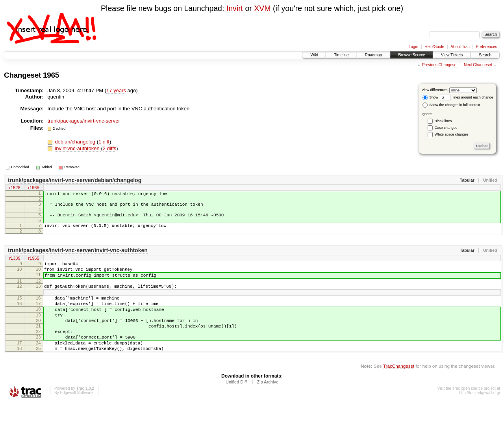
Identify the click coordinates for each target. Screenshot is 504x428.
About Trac (460, 47)
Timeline (341, 55)
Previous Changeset (440, 65)
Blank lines (443, 121)
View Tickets (452, 55)
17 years (116, 90)
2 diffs (109, 148)
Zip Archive (268, 407)
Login (413, 47)
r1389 (15, 264)
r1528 (15, 188)
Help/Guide (434, 47)
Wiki (314, 55)
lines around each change (467, 97)
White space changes (452, 134)
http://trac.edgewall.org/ (480, 418)
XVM (262, 8)
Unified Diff (236, 407)
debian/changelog (76, 142)
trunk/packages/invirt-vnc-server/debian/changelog (75, 180)
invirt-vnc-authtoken (78, 148)
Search (485, 55)
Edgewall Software (76, 418)
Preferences (487, 47)
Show (430, 97)
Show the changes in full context (451, 105)
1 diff (104, 142)
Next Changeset (478, 65)
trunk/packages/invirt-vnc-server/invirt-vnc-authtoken (78, 256)
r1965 (33, 188)
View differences (435, 90)
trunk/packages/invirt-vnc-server (84, 121)
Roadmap (373, 55)
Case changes (446, 128)
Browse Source (411, 55)
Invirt (235, 8)
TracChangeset (399, 391)
